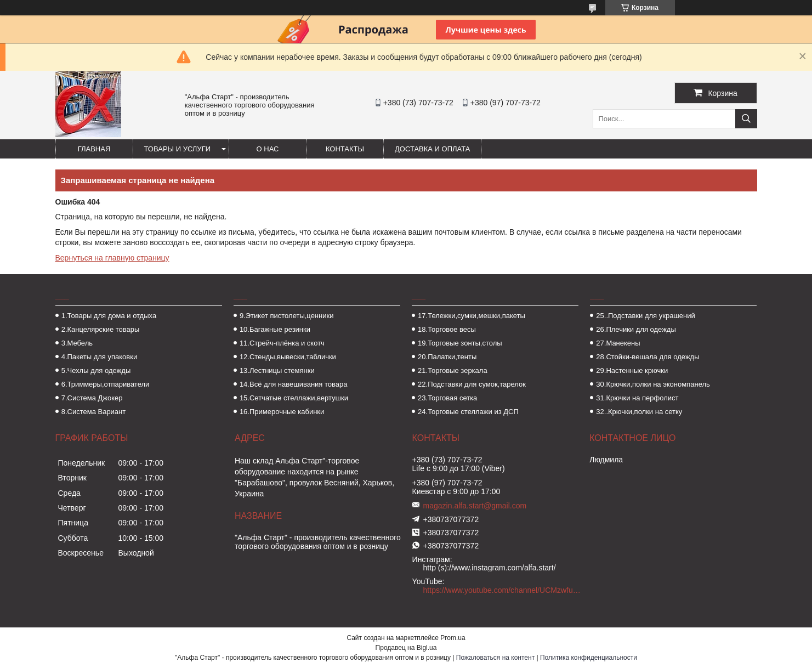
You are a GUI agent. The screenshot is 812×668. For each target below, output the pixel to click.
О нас (268, 149)
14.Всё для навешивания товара (294, 384)
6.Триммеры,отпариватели (106, 384)
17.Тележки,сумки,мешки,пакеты (472, 316)
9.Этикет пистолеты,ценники (287, 316)
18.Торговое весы (447, 329)
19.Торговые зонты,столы (460, 343)
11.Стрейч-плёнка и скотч (282, 343)
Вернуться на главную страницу (112, 258)
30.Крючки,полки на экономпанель (653, 384)
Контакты (345, 149)
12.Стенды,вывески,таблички (288, 357)
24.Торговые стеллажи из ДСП (468, 412)
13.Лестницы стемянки (277, 370)
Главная (94, 149)
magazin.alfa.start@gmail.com (475, 506)
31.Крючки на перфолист (637, 398)
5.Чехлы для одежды (96, 370)
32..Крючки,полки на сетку (639, 412)
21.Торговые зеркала (453, 370)
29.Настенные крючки (632, 370)
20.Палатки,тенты (447, 357)
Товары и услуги (178, 149)
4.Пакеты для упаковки (99, 357)
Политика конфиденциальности (589, 658)
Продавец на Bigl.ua (406, 648)
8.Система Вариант (94, 412)
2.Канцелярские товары (101, 329)
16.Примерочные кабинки (282, 412)
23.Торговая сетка (447, 398)
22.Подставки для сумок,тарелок (472, 384)
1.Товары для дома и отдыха (109, 316)
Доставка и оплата (432, 149)
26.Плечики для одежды (636, 329)
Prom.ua (453, 638)
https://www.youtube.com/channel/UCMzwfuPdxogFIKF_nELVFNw (502, 590)
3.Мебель (77, 343)
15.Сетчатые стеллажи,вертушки (294, 398)
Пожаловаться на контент (495, 658)
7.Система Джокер (92, 398)
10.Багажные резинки (275, 329)
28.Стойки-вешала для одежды (648, 357)
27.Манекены (618, 343)
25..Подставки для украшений (645, 316)
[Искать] (746, 119)
